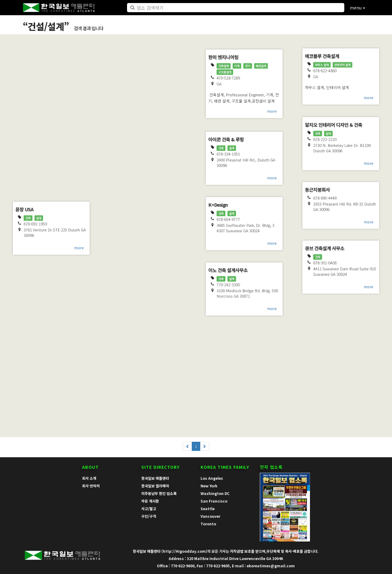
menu (358, 8)
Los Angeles (212, 478)
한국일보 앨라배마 (155, 486)
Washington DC (215, 493)
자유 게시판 (150, 501)
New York (209, 486)
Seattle (208, 508)
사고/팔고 (149, 508)
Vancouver (210, 516)
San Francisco (214, 501)
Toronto (208, 524)
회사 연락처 (91, 486)
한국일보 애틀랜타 (155, 478)
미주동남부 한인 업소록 (159, 493)
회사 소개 (89, 478)
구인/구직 (149, 516)
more (84, 186)
